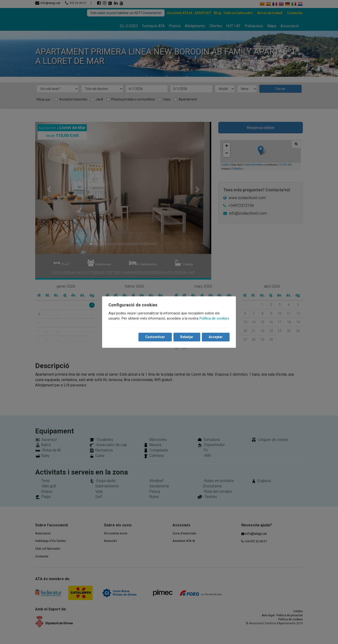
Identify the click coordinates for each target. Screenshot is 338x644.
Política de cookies (214, 318)
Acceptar (215, 337)
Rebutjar (187, 337)
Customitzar (155, 337)
